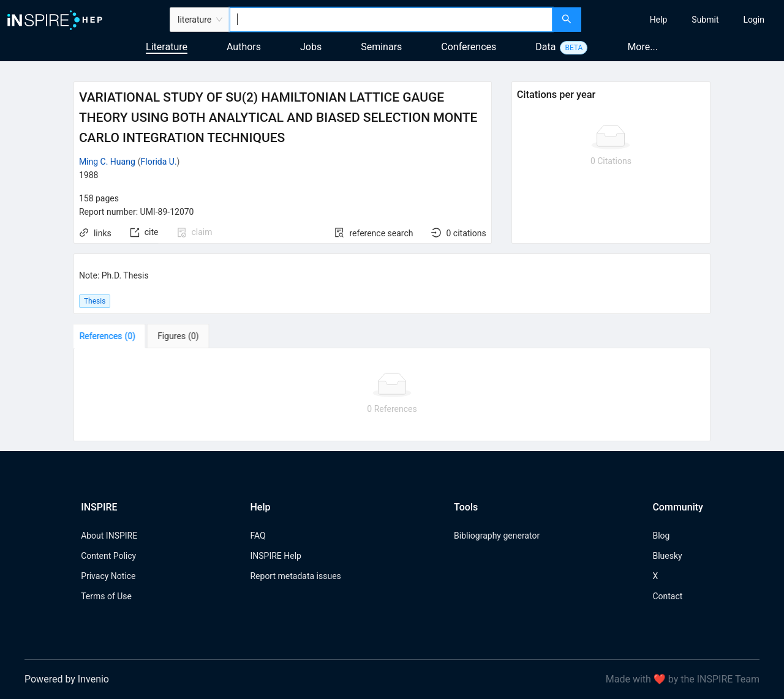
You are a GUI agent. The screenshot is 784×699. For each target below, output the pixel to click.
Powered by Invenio (67, 679)
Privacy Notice (108, 576)
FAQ (258, 536)
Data (545, 47)
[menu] (684, 20)
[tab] (112, 336)
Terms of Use (106, 596)
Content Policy (108, 556)
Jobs (311, 47)
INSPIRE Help (275, 556)
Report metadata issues (295, 576)
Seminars (381, 47)
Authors (244, 47)
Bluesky (667, 556)
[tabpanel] (392, 395)
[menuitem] (659, 20)
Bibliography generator (497, 536)
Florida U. (159, 162)
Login (754, 20)
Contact (667, 596)
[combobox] (391, 20)
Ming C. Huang (107, 162)
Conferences (469, 47)
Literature (167, 47)
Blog (661, 536)
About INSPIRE (109, 536)
